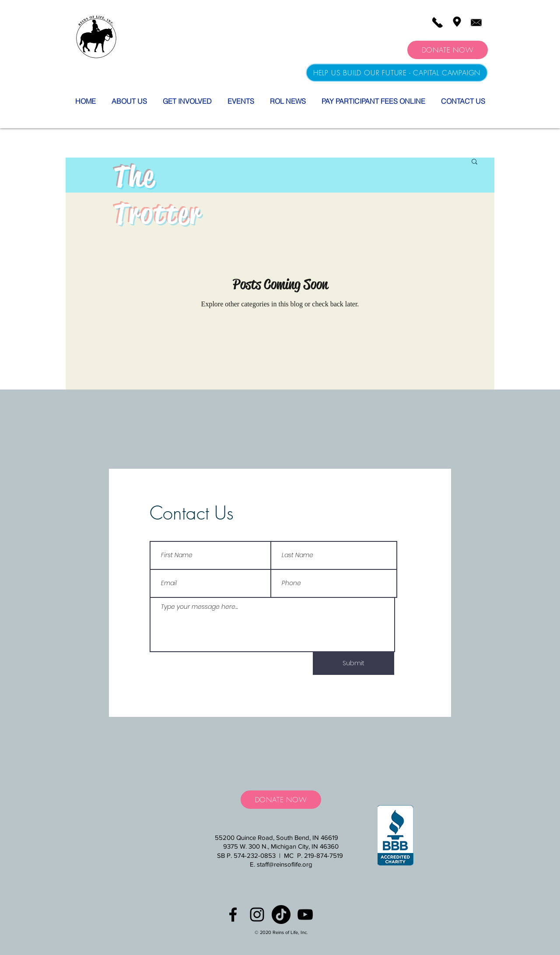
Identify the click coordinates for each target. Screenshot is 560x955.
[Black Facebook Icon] (233, 915)
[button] (474, 162)
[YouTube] (305, 915)
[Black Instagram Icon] (257, 915)
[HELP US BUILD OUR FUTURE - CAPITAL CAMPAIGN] (397, 73)
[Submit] (353, 664)
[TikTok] (281, 915)
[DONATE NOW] (448, 50)
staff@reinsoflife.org (285, 864)
